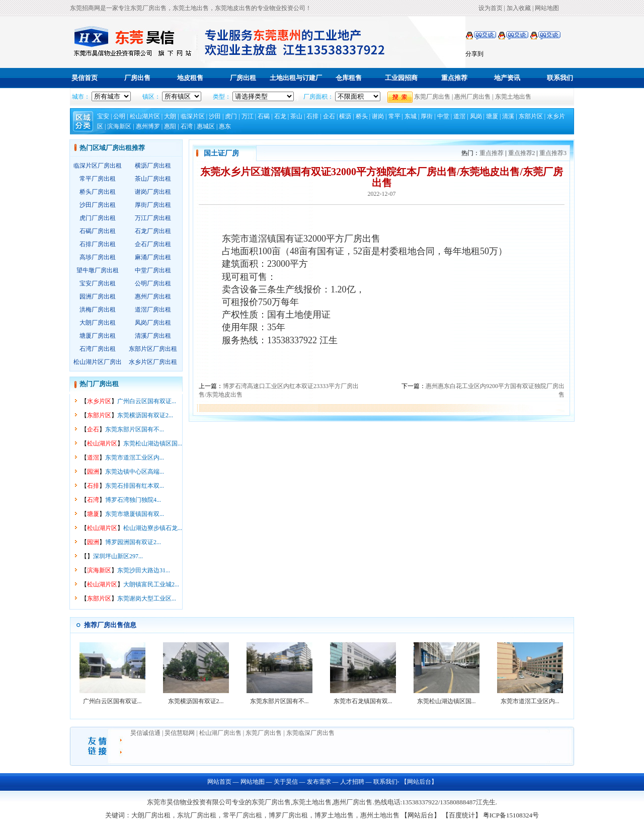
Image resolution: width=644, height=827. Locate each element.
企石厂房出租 (153, 244)
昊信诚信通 (145, 733)
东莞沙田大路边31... (144, 570)
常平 (394, 116)
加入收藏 (519, 8)
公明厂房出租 (153, 283)
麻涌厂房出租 (153, 257)
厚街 (427, 116)
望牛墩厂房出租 (98, 270)
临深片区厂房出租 (98, 166)
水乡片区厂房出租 (153, 362)
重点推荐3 (553, 153)
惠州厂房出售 (472, 97)
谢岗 (378, 116)
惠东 (225, 126)
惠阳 (170, 126)
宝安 (103, 116)
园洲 (93, 472)
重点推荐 (454, 78)
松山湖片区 (145, 116)
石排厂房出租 (98, 244)
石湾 (187, 126)
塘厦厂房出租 (98, 336)
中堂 (443, 116)
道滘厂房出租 (153, 310)
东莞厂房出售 (432, 97)
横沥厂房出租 (153, 166)
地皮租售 (190, 78)
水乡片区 (99, 401)
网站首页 (219, 782)
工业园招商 (401, 78)
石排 (312, 116)
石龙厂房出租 (153, 231)
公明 (119, 116)
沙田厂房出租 (98, 205)
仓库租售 (349, 78)
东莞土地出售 (513, 97)
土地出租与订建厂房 (296, 88)
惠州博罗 (148, 126)
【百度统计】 (462, 815)
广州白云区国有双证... (147, 401)
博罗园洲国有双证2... (133, 542)
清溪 (508, 116)
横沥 (345, 116)
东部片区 (531, 116)
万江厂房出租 (153, 218)
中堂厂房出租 (153, 270)
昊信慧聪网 (180, 733)
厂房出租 (243, 78)
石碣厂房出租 (98, 231)
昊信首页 (85, 78)
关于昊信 (286, 782)
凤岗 (476, 116)
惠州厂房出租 (153, 296)
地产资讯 (507, 78)
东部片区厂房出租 (153, 349)
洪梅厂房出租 (98, 310)
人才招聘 (352, 782)
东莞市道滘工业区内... (135, 458)
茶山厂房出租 (153, 179)
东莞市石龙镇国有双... (363, 701)
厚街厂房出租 (153, 205)
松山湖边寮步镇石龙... (153, 528)
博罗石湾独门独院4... (133, 500)
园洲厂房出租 (98, 296)
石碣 (264, 116)
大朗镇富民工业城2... (151, 584)
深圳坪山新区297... (118, 556)
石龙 (280, 116)
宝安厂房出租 (98, 283)
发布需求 (319, 782)
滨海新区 (119, 126)
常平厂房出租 (98, 179)
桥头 (362, 116)
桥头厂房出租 (98, 192)
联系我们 (560, 78)
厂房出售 (137, 78)
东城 (411, 116)
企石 (329, 116)
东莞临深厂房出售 (310, 733)
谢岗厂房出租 (153, 192)
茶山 (296, 116)
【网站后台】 (418, 782)
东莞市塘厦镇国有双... (135, 514)
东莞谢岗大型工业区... (147, 598)
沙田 (215, 116)
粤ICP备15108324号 (511, 815)
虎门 (231, 116)
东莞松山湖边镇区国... (153, 443)
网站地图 (547, 8)
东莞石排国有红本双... (135, 486)
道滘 (459, 116)
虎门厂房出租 (98, 218)
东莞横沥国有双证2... (145, 415)
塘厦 (492, 116)
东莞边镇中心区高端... (135, 472)
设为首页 (491, 8)
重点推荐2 (522, 153)
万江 (248, 116)
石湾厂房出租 (98, 349)
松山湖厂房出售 (220, 733)
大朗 (170, 116)
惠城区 (206, 126)
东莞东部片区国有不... (135, 429)
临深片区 (193, 116)
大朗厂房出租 (98, 323)
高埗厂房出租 (98, 257)
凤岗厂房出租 (153, 323)
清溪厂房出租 (153, 336)
